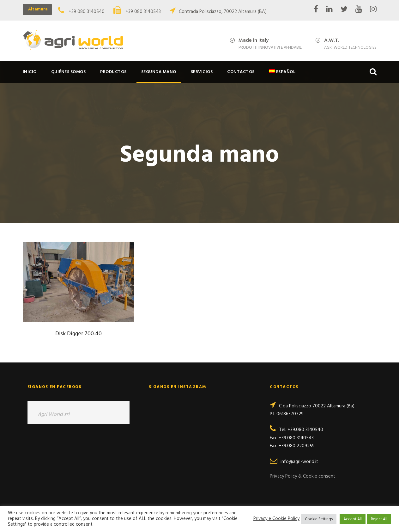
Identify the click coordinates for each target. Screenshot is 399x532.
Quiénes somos (69, 72)
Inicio (30, 72)
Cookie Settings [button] (319, 519)
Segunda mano (159, 72)
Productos (113, 72)
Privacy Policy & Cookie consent (303, 476)
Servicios (202, 72)
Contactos (241, 72)
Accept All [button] (353, 519)
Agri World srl (54, 414)
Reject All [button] (379, 519)
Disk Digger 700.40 (79, 334)
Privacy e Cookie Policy (276, 519)
